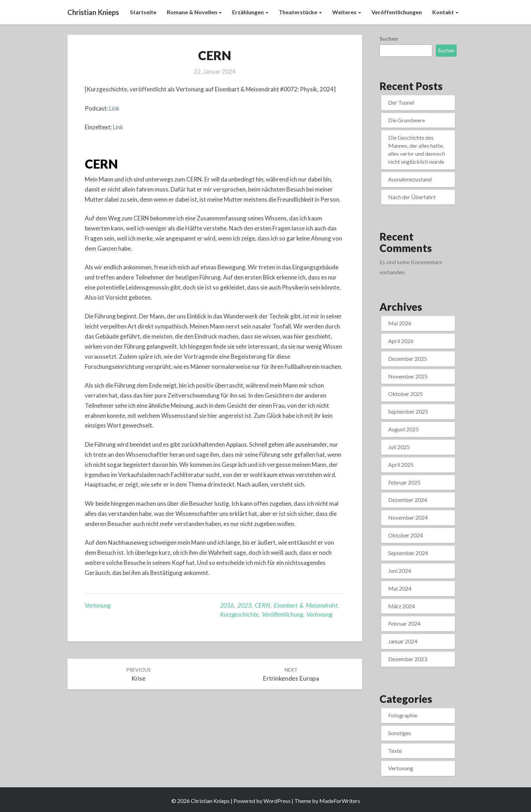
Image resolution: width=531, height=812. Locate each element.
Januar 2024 (403, 641)
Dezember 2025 (408, 359)
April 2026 (401, 341)
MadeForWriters (340, 801)
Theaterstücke (300, 12)
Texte (395, 751)
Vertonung (98, 605)
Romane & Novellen (194, 12)
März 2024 (402, 606)
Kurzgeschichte (239, 614)
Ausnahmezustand (410, 179)
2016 (227, 605)
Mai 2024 (400, 588)
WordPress (277, 801)
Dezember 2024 (408, 500)
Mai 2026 (400, 323)
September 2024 (408, 553)
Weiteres (347, 12)
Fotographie (403, 715)
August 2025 (403, 429)
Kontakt (445, 12)
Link (114, 108)
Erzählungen (250, 12)
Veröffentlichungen (397, 12)
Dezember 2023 (408, 659)
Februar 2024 (404, 623)
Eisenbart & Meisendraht (306, 605)
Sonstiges (400, 733)
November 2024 (408, 517)
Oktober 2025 (406, 394)
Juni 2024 (400, 571)
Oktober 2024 (406, 535)
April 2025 (401, 465)
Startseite (143, 12)
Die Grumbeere (407, 120)
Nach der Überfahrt (412, 197)
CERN (101, 164)
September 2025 (408, 411)
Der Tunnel (401, 102)
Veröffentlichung (283, 614)
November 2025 (408, 376)
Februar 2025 (404, 482)
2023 (244, 605)
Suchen (389, 38)
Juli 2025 (399, 447)
